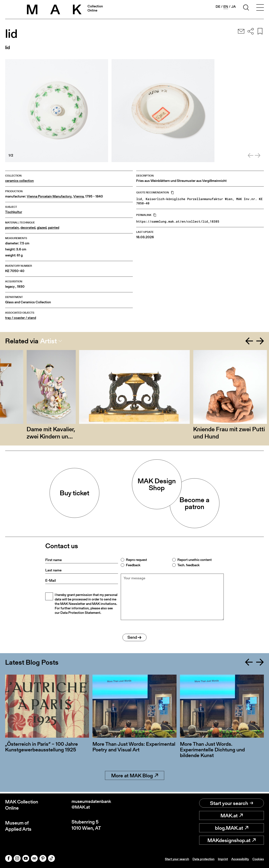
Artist (48, 341)
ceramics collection (19, 181)
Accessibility (238, 859)
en (226, 7)
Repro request (136, 560)
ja (233, 7)
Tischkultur (14, 212)
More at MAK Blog (135, 777)
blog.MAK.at (232, 828)
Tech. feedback (188, 565)
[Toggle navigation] (260, 8)
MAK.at (232, 815)
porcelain (12, 228)
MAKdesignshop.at (232, 840)
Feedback (133, 565)
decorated (28, 228)
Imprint (220, 859)
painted (54, 228)
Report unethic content (195, 560)
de (218, 7)
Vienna (78, 196)
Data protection (200, 859)
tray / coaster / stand (21, 318)
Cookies (258, 859)
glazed (42, 228)
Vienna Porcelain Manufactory (49, 196)
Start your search (232, 803)
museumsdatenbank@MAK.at (93, 805)
